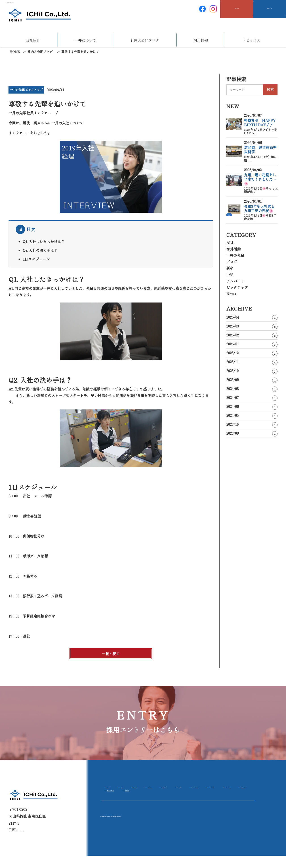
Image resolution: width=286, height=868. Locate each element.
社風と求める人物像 (121, 797)
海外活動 (233, 249)
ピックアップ (237, 287)
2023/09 (252, 433)
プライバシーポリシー (123, 805)
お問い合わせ (219, 797)
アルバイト (235, 281)
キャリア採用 (156, 797)
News (231, 294)
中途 (230, 275)
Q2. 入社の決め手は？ (40, 250)
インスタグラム (187, 797)
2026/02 (252, 335)
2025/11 (252, 362)
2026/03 (252, 326)
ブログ (232, 262)
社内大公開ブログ (145, 40)
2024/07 (252, 398)
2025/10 (252, 371)
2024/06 (252, 407)
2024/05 (252, 416)
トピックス (251, 40)
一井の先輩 (235, 255)
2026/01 (252, 344)
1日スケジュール (36, 259)
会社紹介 (33, 40)
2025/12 (252, 353)
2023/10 (252, 425)
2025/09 (252, 380)
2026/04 (252, 317)
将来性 (135, 789)
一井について (85, 40)
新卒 (230, 268)
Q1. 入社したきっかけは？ (44, 242)
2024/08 (252, 389)
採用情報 (201, 40)
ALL (230, 242)
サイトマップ (159, 805)
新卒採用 (244, 789)
